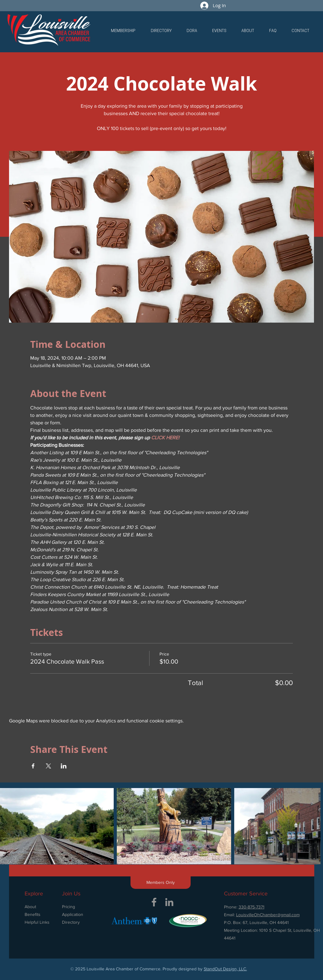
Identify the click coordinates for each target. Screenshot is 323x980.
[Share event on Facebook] (33, 766)
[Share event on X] (48, 766)
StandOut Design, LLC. (225, 969)
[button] (123, 31)
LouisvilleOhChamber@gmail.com (268, 915)
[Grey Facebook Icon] (154, 902)
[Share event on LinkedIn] (64, 766)
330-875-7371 (252, 907)
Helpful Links (37, 922)
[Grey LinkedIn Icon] (169, 902)
